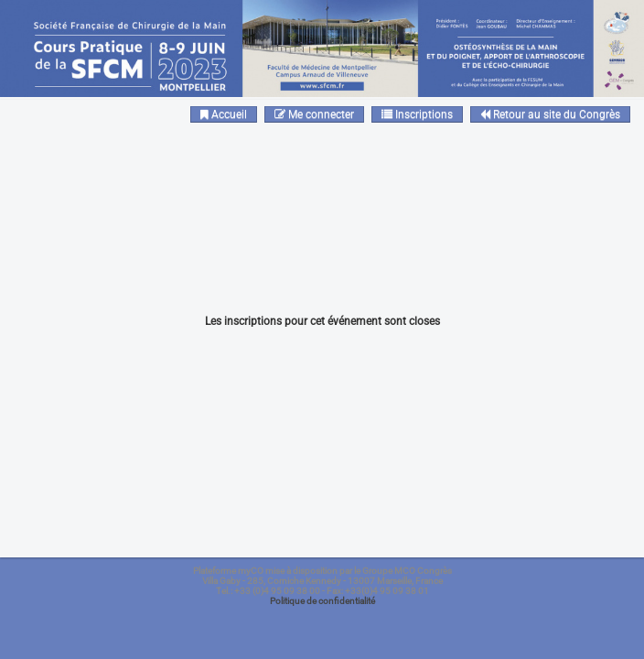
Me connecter (314, 114)
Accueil (224, 114)
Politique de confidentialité (322, 601)
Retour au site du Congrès (550, 114)
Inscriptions (417, 114)
